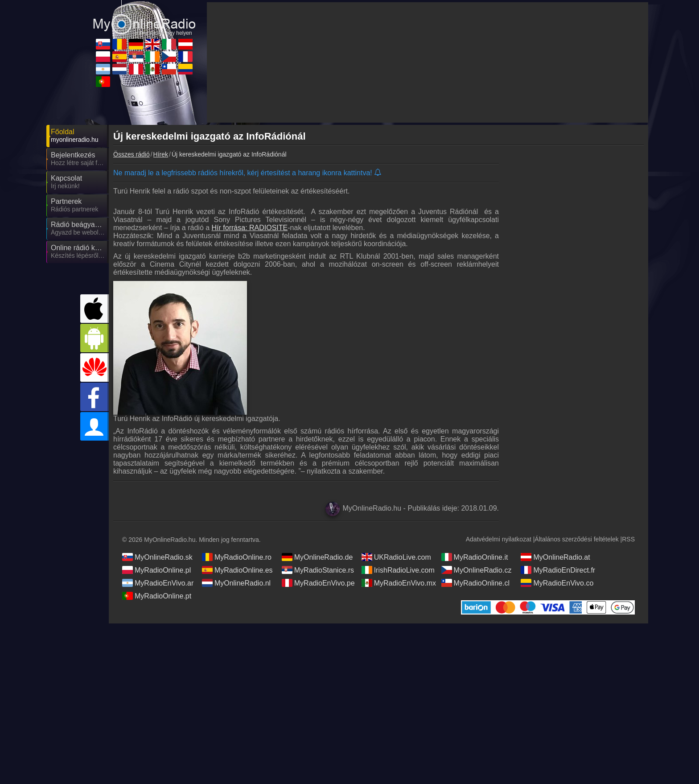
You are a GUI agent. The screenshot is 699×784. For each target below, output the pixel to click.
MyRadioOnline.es (237, 570)
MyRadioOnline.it (475, 557)
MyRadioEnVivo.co (557, 583)
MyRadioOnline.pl (156, 570)
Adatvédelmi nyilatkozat (499, 539)
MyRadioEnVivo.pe (318, 583)
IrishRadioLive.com (398, 570)
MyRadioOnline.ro (237, 557)
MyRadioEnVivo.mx (399, 583)
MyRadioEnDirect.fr (558, 570)
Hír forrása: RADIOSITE (250, 228)
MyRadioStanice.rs (318, 570)
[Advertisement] (577, 301)
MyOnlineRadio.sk (157, 557)
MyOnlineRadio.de (317, 557)
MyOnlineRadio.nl (236, 583)
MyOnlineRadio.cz (477, 570)
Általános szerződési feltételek (576, 539)
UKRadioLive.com (396, 557)
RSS (628, 539)
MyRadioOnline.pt (157, 596)
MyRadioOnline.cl (475, 583)
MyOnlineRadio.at (555, 557)
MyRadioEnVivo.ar (158, 583)
